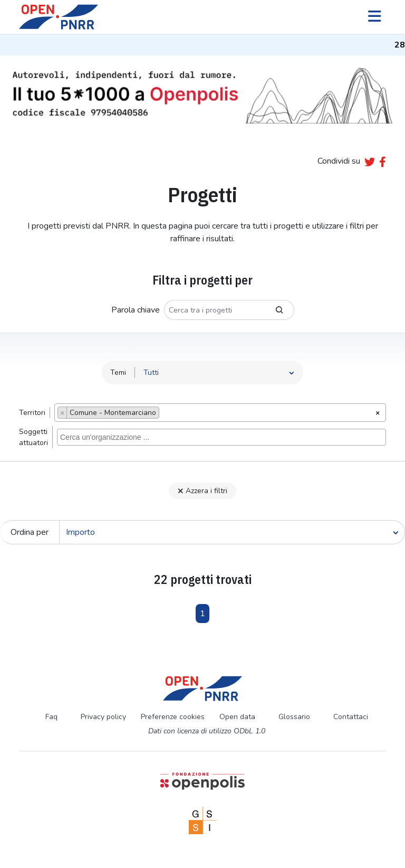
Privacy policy (103, 717)
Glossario (294, 717)
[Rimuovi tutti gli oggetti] (378, 412)
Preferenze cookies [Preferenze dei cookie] (173, 717)
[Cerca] (232, 532)
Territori (32, 413)
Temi (118, 372)
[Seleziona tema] (219, 372)
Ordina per (30, 532)
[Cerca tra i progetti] (215, 310)
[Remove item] (62, 413)
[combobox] (220, 413)
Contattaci (351, 717)
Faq (51, 717)
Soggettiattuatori (33, 437)
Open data (237, 717)
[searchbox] (165, 414)
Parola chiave (136, 310)
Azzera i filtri (202, 491)
